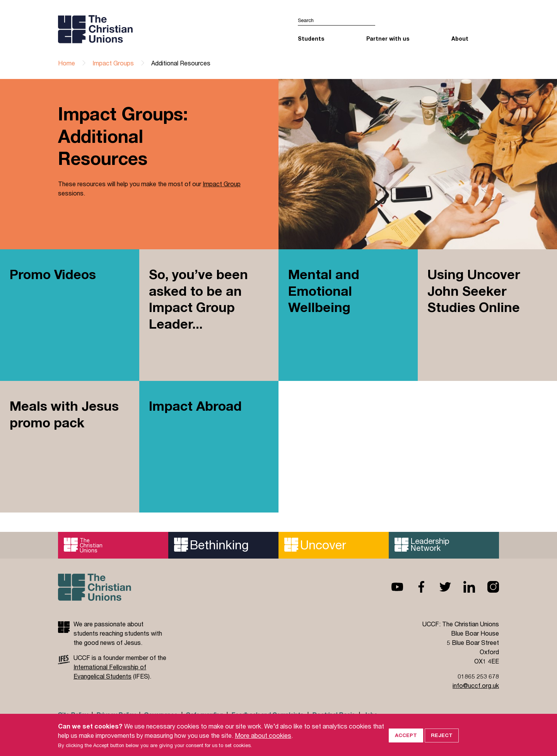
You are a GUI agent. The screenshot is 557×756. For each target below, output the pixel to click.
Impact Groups (113, 63)
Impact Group (222, 184)
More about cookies (263, 743)
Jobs (371, 715)
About (460, 39)
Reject (442, 744)
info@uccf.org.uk (476, 685)
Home (67, 63)
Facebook (415, 587)
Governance (161, 715)
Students (311, 39)
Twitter (439, 587)
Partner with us (388, 39)
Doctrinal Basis (334, 715)
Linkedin (463, 587)
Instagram (487, 587)
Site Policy (73, 715)
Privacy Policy (116, 715)
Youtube (391, 587)
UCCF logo (125, 29)
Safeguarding (204, 715)
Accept (406, 744)
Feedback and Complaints (267, 715)
